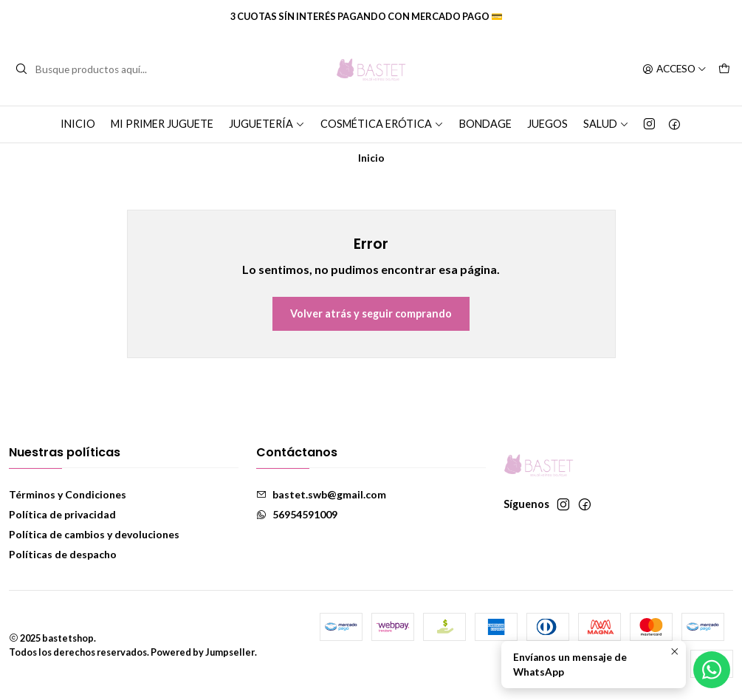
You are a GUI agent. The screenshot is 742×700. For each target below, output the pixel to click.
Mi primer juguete (162, 124)
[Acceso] (674, 69)
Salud (606, 124)
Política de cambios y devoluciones (94, 534)
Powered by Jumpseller (203, 652)
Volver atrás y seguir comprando (371, 313)
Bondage (485, 124)
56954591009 (297, 514)
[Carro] (724, 69)
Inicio (78, 124)
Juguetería (267, 124)
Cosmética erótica (382, 124)
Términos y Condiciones (68, 494)
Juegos (547, 124)
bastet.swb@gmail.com (321, 494)
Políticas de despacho (63, 554)
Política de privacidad (62, 514)
